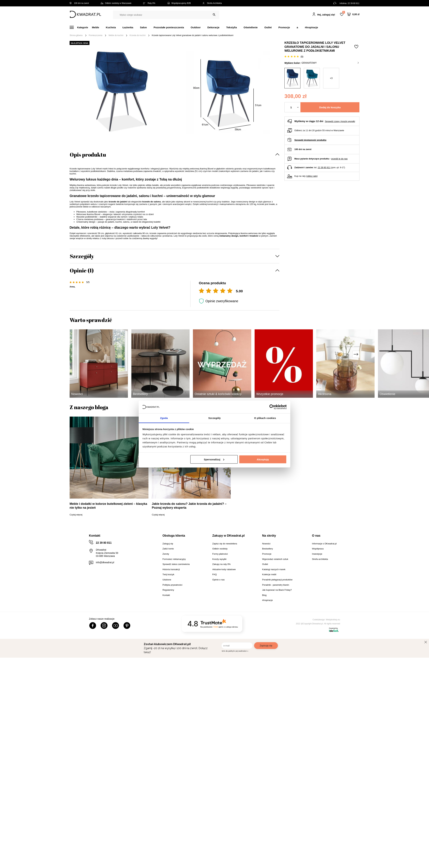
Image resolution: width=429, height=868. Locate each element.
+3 (331, 78)
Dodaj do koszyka (330, 107)
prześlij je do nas (339, 159)
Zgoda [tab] (164, 418)
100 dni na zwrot (79, 3)
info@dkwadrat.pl (105, 562)
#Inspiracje (311, 27)
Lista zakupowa (344, 12)
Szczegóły (82, 256)
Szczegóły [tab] (214, 418)
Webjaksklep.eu (333, 620)
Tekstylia (231, 27)
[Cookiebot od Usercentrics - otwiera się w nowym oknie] (272, 407)
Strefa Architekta (212, 3)
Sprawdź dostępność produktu (310, 140)
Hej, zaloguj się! (326, 15)
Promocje (284, 27)
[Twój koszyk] (353, 14)
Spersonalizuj (214, 459)
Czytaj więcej (76, 515)
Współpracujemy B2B (179, 3)
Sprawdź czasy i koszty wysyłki (340, 121)
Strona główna (76, 35)
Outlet (268, 27)
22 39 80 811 (354, 3)
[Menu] (81, 27)
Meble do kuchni (116, 35)
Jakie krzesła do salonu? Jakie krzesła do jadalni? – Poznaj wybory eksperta (189, 506)
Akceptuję (263, 459)
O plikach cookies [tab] (265, 418)
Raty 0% (149, 3)
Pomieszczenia (96, 35)
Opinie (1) (82, 270)
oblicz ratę (312, 176)
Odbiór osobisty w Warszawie (116, 3)
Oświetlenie (251, 27)
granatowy (330, 63)
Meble (96, 27)
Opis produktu (88, 154)
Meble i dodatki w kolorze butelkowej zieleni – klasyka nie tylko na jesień (108, 506)
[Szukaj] (214, 15)
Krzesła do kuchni (138, 35)
